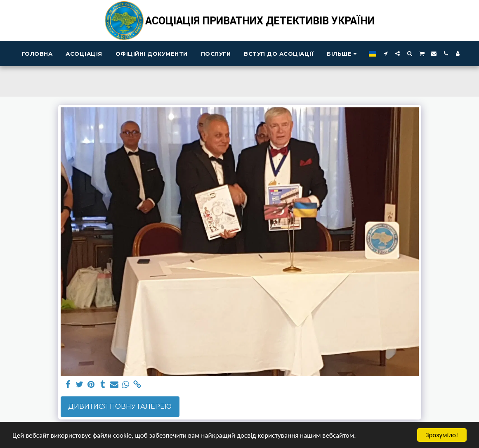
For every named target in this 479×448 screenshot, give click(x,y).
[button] (386, 53)
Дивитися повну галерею (120, 407)
